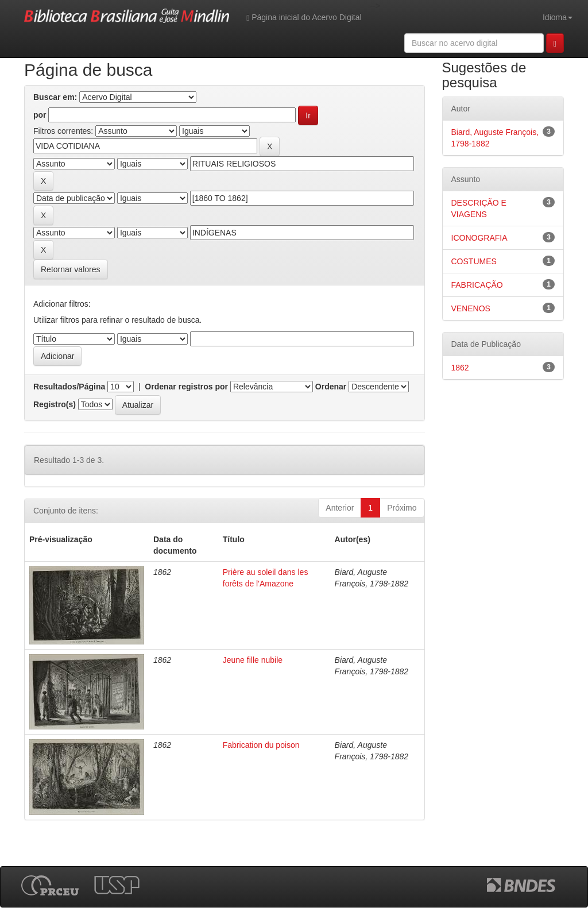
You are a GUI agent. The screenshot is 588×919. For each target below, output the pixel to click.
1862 (460, 368)
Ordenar (331, 387)
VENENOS (471, 308)
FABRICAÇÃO (477, 285)
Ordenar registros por (186, 387)
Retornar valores (71, 269)
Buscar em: (55, 97)
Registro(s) (55, 404)
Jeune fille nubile (253, 660)
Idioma (558, 17)
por (40, 115)
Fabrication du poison (261, 745)
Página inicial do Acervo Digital (304, 18)
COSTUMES (474, 261)
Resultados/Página (69, 387)
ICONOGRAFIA (479, 238)
